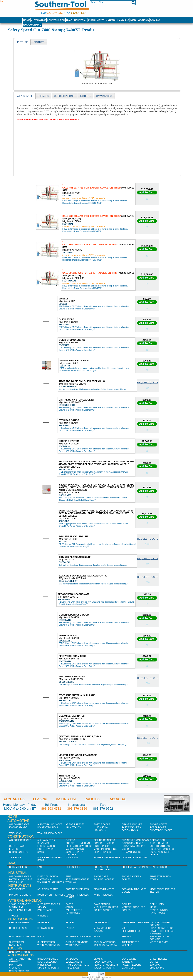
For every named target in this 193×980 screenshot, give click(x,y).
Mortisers (16, 965)
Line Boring (157, 968)
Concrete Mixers (104, 843)
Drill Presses (18, 928)
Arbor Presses (75, 824)
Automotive (38, 20)
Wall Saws (72, 858)
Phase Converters (162, 928)
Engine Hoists (159, 824)
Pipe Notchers (131, 931)
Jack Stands (73, 827)
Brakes (70, 923)
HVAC (69, 20)
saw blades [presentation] (104, 96)
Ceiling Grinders (104, 840)
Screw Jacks (130, 830)
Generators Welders (79, 846)
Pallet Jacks (45, 910)
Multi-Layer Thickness (51, 895)
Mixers (126, 849)
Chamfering (101, 923)
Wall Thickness (103, 895)
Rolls (41, 937)
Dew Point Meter (104, 889)
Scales (126, 879)
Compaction (157, 840)
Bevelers (43, 923)
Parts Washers (131, 827)
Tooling (155, 20)
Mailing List (66, 799)
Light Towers (46, 849)
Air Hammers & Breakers (46, 841)
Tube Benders (130, 942)
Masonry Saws (75, 849)
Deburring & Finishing (135, 923)
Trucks (14, 916)
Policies (92, 799)
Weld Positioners (48, 945)
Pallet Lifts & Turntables (74, 911)
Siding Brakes (102, 852)
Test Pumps (16, 882)
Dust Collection (48, 876)
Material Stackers (133, 907)
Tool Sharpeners (105, 942)
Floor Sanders (47, 846)
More (153, 907)
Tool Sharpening (104, 968)
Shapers (15, 968)
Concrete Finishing (78, 843)
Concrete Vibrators (135, 858)
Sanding (155, 965)
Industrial (80, 20)
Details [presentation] (43, 96)
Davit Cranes (102, 904)
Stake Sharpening (49, 968)
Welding (71, 882)
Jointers (127, 962)
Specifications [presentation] (64, 96)
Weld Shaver (73, 945)
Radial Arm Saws (19, 971)
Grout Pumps (102, 846)
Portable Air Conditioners (102, 868)
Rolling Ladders (104, 879)
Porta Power (158, 827)
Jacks (69, 907)
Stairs (154, 879)
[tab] (23, 42)
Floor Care (101, 876)
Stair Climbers (159, 867)
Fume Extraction (161, 876)
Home (26, 20)
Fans (40, 867)
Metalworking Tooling (103, 929)
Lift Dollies (73, 867)
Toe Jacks (15, 833)
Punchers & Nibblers (22, 937)
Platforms (44, 879)
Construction (56, 20)
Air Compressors (20, 840)
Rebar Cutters (19, 852)
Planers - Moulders (106, 965)
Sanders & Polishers (79, 937)
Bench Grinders (19, 923)
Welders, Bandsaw (105, 945)
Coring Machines (132, 843)
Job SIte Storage (161, 846)
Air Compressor (19, 824)
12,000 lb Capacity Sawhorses (20, 906)
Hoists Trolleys (48, 827)
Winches (43, 916)
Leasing (40, 799)
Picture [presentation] (23, 42)
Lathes (70, 928)
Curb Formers (159, 843)
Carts (69, 904)
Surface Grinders (77, 942)
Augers (70, 840)
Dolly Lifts (157, 904)
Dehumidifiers (18, 867)
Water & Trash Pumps (107, 858)
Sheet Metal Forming (135, 867)
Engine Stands (18, 827)
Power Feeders (131, 965)
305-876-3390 (77, 809)
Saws (41, 852)
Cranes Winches (132, 824)
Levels (13, 849)
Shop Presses (46, 942)
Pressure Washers (162, 849)
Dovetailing (129, 959)
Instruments (96, 20)
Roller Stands (103, 910)
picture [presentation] (39, 42)
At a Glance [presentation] (25, 96)
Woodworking (32, 25)
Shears (126, 937)
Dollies (126, 904)
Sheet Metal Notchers (17, 944)
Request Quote (148, 382)
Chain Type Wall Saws (135, 840)
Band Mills (128, 968)
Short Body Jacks (161, 830)
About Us (118, 799)
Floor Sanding (103, 962)
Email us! (79, 13)
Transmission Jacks (50, 833)
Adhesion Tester (48, 889)
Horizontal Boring (134, 846)
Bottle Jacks (102, 824)
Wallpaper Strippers (51, 882)
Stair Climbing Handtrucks (159, 911)
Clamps (98, 959)
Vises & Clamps (159, 942)
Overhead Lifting (20, 910)
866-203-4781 (57, 13)
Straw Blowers (132, 852)
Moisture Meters (20, 895)
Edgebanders (74, 962)
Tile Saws (15, 858)
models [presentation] (85, 96)
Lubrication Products (101, 829)
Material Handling (118, 20)
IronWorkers (46, 928)
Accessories (17, 889)
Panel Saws (44, 965)
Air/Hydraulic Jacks (50, 824)
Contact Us (14, 799)
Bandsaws (72, 959)
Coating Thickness (77, 889)
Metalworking (140, 20)
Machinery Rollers (106, 907)
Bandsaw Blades (20, 952)
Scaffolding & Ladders (74, 853)
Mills (125, 928)
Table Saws (72, 968)
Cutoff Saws (17, 846)
